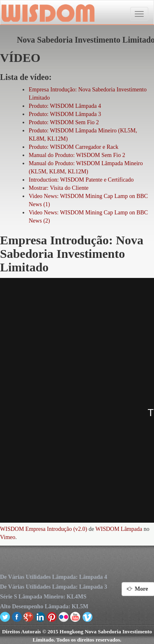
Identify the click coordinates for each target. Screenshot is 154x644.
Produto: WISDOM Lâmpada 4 (65, 106)
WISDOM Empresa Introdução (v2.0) (44, 529)
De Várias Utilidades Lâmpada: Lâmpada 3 (54, 587)
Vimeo (8, 537)
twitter (5, 617)
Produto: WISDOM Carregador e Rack (74, 147)
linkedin (40, 617)
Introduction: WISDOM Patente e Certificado (81, 180)
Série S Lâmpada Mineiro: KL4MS (43, 597)
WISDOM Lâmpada (119, 529)
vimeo (87, 617)
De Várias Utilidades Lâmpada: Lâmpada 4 (54, 577)
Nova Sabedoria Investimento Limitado (47, 13)
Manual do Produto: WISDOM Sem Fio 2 (77, 155)
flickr (64, 617)
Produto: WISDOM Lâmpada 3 (65, 114)
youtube (75, 617)
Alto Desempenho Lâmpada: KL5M (44, 606)
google (29, 617)
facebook (17, 617)
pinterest (52, 617)
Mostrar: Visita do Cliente (59, 188)
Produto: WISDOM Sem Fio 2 (64, 122)
